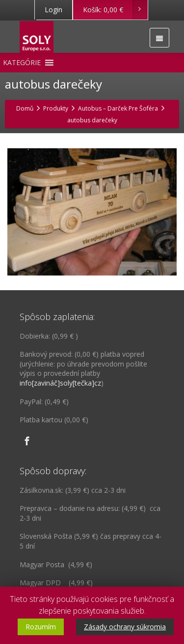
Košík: (115, 10)
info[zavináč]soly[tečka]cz (60, 383)
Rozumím (41, 627)
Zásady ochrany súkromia (125, 627)
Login (53, 10)
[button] (22, 63)
